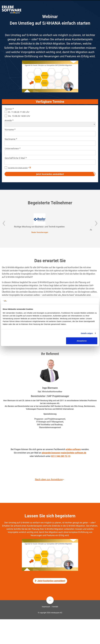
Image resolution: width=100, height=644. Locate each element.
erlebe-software (73, 449)
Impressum (46, 607)
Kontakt (55, 607)
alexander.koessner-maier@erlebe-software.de (64, 453)
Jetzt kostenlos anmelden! (50, 581)
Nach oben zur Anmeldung (50, 479)
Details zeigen (87, 333)
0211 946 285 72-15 (61, 456)
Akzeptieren (82, 341)
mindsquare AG (56, 613)
